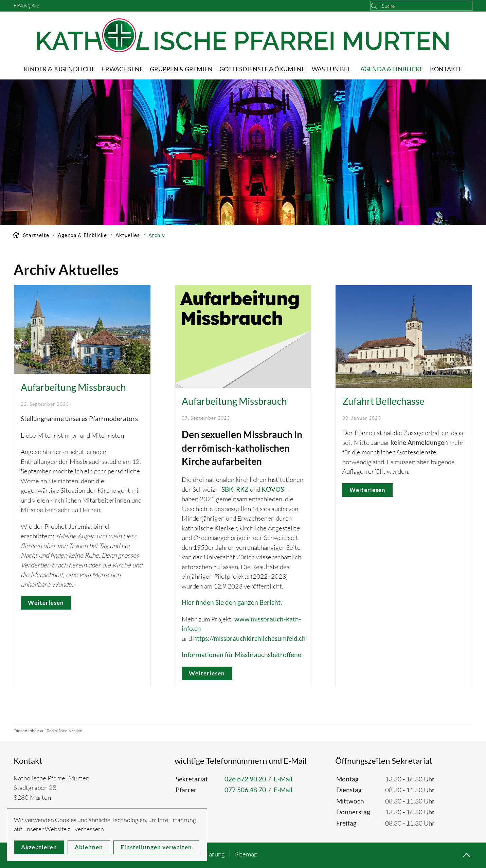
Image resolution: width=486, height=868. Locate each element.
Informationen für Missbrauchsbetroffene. (242, 655)
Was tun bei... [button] (333, 69)
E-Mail (283, 779)
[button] (466, 855)
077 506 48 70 (245, 790)
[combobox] (421, 6)
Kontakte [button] (446, 69)
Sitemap (246, 854)
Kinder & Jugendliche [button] (59, 69)
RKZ (242, 489)
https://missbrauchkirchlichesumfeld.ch (249, 638)
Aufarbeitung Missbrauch (73, 387)
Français (26, 6)
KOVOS (273, 489)
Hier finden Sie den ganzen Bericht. (232, 602)
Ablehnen (89, 847)
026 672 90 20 (245, 779)
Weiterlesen (46, 603)
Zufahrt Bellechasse (383, 401)
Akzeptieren (39, 847)
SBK (227, 489)
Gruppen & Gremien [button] (181, 69)
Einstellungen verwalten (156, 847)
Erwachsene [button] (122, 69)
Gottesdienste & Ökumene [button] (262, 69)
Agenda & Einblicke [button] (392, 69)
